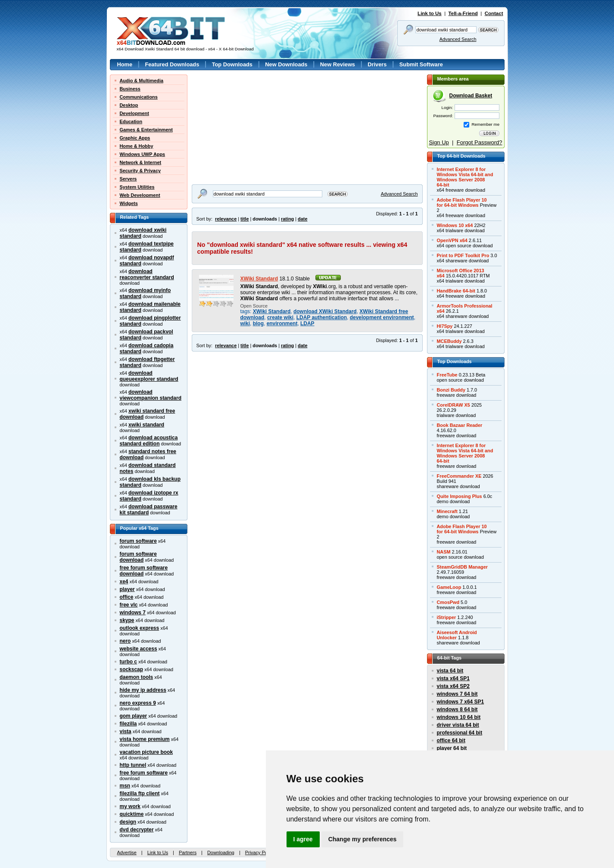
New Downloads (286, 64)
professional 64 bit (460, 733)
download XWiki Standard (325, 311)
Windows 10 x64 (455, 225)
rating (287, 219)
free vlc (129, 605)
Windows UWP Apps (143, 154)
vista (126, 731)
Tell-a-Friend (463, 13)
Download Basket (471, 96)
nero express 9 (138, 703)
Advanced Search (458, 39)
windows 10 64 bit (459, 717)
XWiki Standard (259, 279)
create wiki (280, 317)
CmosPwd (448, 602)
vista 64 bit (450, 671)
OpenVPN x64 (452, 240)
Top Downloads (232, 64)
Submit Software (421, 64)
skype (127, 620)
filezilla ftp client (140, 793)
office (127, 597)
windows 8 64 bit (457, 709)
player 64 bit (452, 748)
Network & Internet (141, 162)
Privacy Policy (260, 852)
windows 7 (133, 613)
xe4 (124, 582)
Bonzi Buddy (451, 390)
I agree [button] (303, 839)
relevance (226, 219)
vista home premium (145, 739)
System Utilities (137, 187)
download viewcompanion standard (151, 395)
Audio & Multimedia (142, 81)
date (302, 219)
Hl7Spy (445, 326)
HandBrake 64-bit (456, 291)
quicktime (132, 814)
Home (125, 64)
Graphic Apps (135, 138)
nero (125, 641)
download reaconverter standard (147, 274)
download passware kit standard (149, 510)
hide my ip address (143, 690)
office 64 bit (451, 740)
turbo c (129, 662)
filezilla (128, 724)
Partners (188, 852)
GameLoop (449, 587)
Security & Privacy (140, 171)
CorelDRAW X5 (453, 405)
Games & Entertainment (146, 130)
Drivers (377, 64)
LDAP (307, 324)
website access (139, 649)
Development (134, 113)
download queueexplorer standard (149, 376)
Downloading (221, 852)
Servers (128, 179)
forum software (138, 541)
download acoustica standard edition (149, 441)
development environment (382, 317)
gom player (134, 716)
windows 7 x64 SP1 (461, 702)
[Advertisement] (246, 128)
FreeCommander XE (459, 476)
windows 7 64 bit (457, 694)
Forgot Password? (480, 142)
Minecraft (447, 511)
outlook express (140, 628)
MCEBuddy (449, 341)
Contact (494, 13)
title (245, 219)
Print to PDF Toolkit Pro (463, 255)
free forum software (144, 773)
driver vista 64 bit (458, 725)
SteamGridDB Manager (462, 567)
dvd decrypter (137, 830)
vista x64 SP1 (453, 678)
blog (258, 324)
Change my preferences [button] (363, 839)
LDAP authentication (322, 317)
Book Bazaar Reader (460, 425)
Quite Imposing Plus (460, 496)
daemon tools (137, 677)
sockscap (132, 669)
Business (130, 89)
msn (125, 786)
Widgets (129, 203)
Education (131, 121)
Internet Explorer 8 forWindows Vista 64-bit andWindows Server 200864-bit (465, 177)
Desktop (129, 105)
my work (130, 806)
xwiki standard (146, 425)
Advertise (127, 852)
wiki (245, 324)
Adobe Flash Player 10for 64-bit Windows (462, 202)
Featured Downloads (172, 64)
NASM (444, 552)
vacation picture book (146, 752)
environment (282, 324)
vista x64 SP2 (453, 686)
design (128, 822)
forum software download (138, 557)
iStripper (447, 617)
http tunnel (133, 765)
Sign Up (439, 142)
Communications (139, 97)
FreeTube (447, 375)
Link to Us (430, 13)
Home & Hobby (137, 146)
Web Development (140, 195)
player (127, 589)
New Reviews (338, 64)
